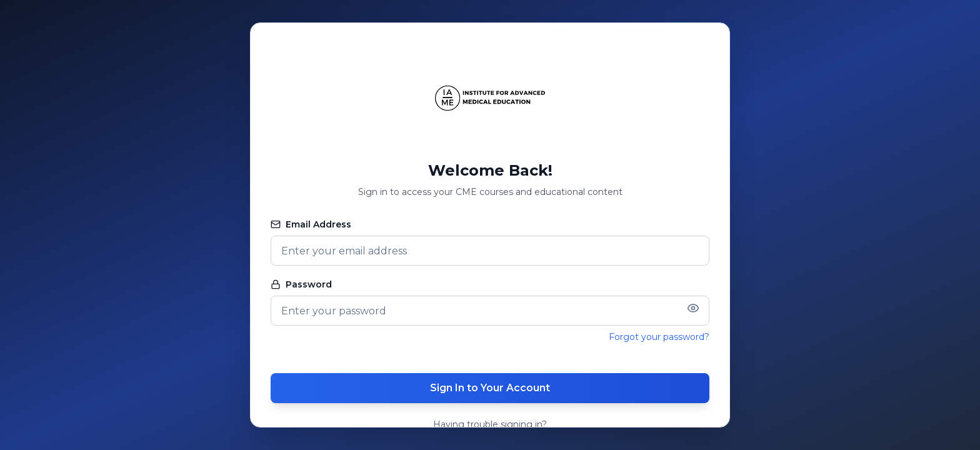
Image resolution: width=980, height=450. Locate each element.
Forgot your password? (659, 337)
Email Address (311, 224)
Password (301, 284)
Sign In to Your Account (490, 388)
